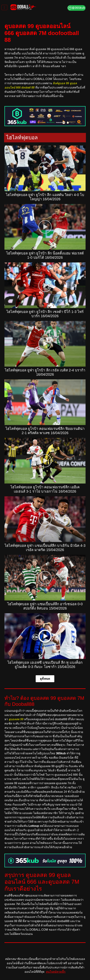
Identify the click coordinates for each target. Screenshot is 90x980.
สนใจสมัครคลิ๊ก (56, 972)
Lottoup (34, 826)
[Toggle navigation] (4, 7)
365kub (61, 753)
